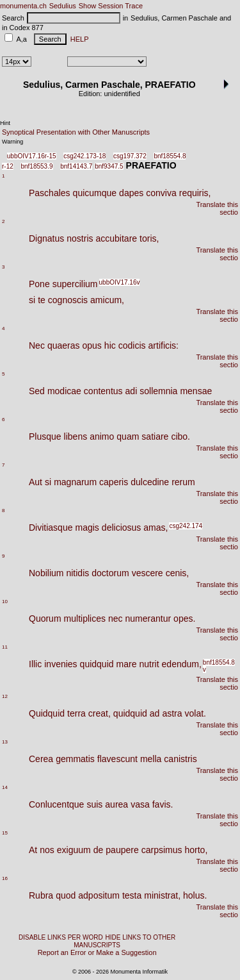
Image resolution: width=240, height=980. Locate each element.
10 (5, 602)
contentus (103, 391)
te (42, 300)
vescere (148, 573)
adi (132, 391)
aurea (116, 804)
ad (155, 713)
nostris (80, 238)
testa (132, 895)
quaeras (64, 345)
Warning (12, 142)
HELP (78, 39)
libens (76, 436)
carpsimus (162, 850)
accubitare (117, 238)
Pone (39, 284)
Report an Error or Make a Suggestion (97, 952)
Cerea (41, 759)
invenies (60, 664)
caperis (114, 482)
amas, (156, 527)
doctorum (110, 573)
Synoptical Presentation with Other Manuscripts (76, 132)
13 (5, 742)
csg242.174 (186, 526)
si (32, 300)
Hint (5, 123)
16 (5, 878)
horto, (196, 850)
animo (102, 436)
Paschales (50, 193)
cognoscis (68, 300)
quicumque (95, 193)
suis (94, 804)
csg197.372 (130, 156)
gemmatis (75, 759)
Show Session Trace (111, 6)
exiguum (74, 850)
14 (5, 787)
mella (151, 759)
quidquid (97, 664)
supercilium (75, 284)
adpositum (99, 895)
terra (76, 713)
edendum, (182, 664)
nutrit (149, 664)
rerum (183, 482)
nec (116, 619)
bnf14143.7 (76, 166)
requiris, (195, 193)
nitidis (77, 573)
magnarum (75, 482)
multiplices (85, 619)
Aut (36, 482)
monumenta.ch (23, 6)
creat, (100, 713)
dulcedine (150, 482)
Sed (37, 391)
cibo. (180, 436)
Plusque (45, 436)
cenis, (178, 573)
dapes (131, 193)
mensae (196, 391)
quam (128, 436)
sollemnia (158, 391)
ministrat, (162, 895)
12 (5, 696)
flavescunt (117, 759)
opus (92, 345)
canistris (180, 759)
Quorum (45, 619)
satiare (155, 436)
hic (110, 345)
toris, (149, 238)
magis (87, 527)
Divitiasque (51, 527)
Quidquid (47, 713)
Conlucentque (56, 804)
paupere (122, 850)
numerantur (148, 619)
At (33, 850)
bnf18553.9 (36, 166)
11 (5, 647)
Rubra (41, 895)
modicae (64, 391)
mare (127, 664)
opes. (184, 619)
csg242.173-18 (84, 156)
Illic (35, 664)
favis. (163, 804)
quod (66, 895)
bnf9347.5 (109, 166)
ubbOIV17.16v (120, 282)
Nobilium (46, 573)
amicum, (107, 300)
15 (5, 833)
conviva (161, 193)
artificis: (164, 345)
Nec (37, 345)
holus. (195, 895)
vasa (140, 804)
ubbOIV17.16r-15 (32, 156)
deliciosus (121, 527)
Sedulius (63, 6)
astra (172, 713)
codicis (132, 345)
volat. (196, 713)
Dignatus (46, 238)
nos (47, 850)
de (99, 850)
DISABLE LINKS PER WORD (61, 937)
